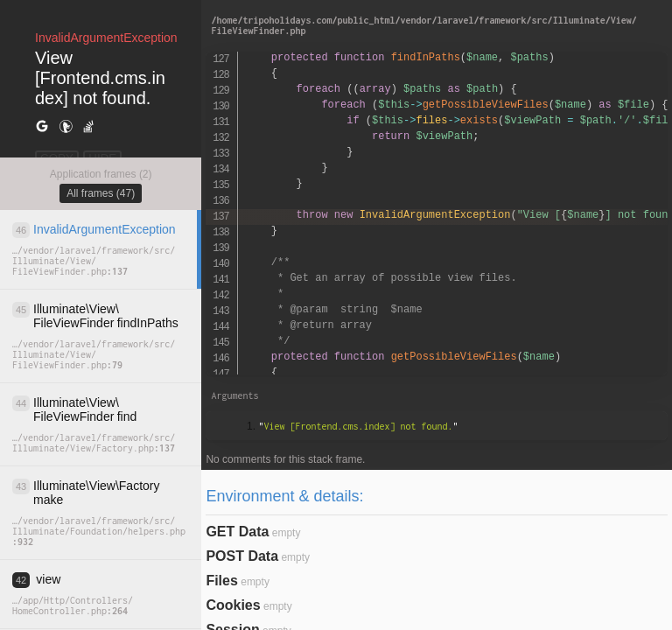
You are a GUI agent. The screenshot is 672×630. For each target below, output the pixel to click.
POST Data (242, 556)
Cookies (233, 605)
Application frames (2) (101, 174)
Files (221, 581)
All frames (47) (101, 193)
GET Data (237, 532)
